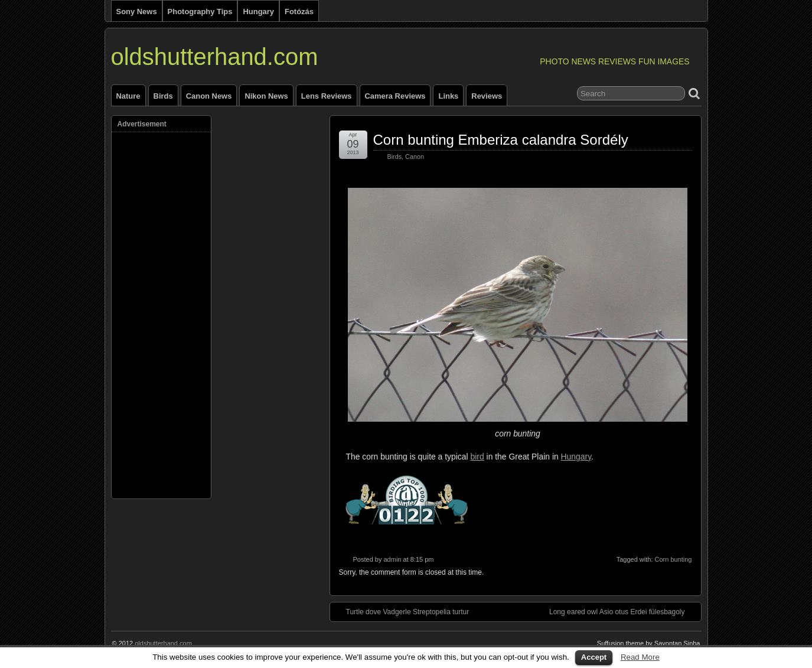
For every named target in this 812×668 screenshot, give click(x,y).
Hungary (258, 12)
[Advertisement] (165, 312)
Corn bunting (674, 559)
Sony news (137, 12)
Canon (415, 157)
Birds (163, 96)
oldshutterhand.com (215, 57)
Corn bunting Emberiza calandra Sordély (501, 140)
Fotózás (299, 12)
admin (392, 559)
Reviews (487, 96)
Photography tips (200, 12)
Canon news (209, 96)
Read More (640, 657)
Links (448, 96)
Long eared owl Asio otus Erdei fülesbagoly (623, 611)
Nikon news (266, 96)
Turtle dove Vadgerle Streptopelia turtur (402, 611)
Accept (594, 657)
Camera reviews (395, 96)
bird (477, 457)
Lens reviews (327, 96)
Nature (128, 96)
